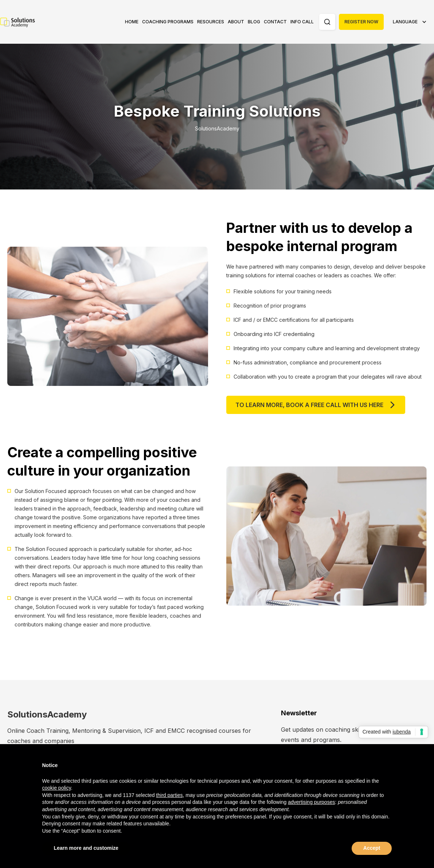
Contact (275, 22)
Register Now (361, 22)
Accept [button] (372, 848)
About (236, 22)
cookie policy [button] (57, 788)
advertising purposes (311, 802)
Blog (254, 22)
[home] (18, 22)
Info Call (302, 22)
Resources (211, 22)
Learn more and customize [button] (86, 848)
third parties (169, 795)
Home (132, 22)
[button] (168, 22)
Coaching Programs (168, 22)
